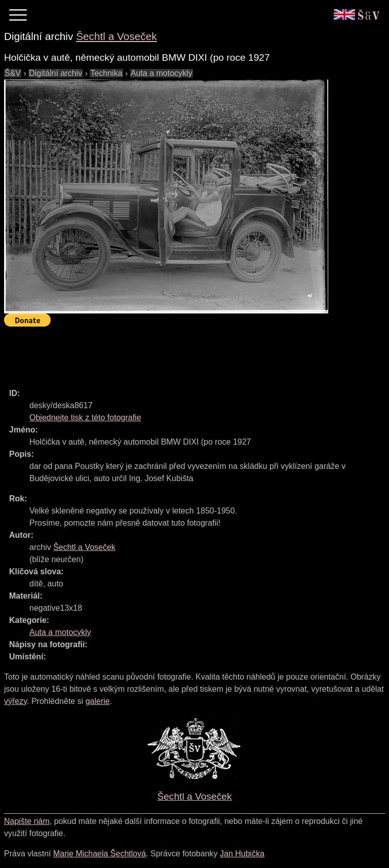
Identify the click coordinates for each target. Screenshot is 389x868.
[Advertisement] (188, 353)
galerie (98, 701)
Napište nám (27, 821)
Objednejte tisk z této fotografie (85, 418)
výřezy (15, 701)
